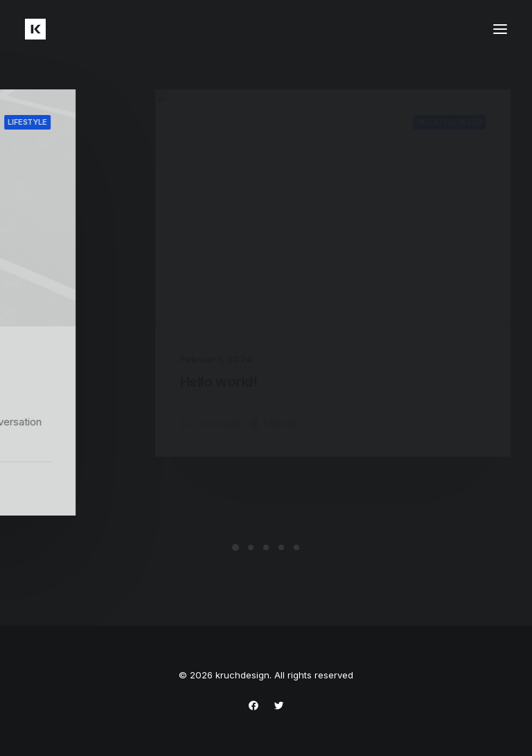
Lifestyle (84, 122)
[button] (500, 29)
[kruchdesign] (35, 29)
